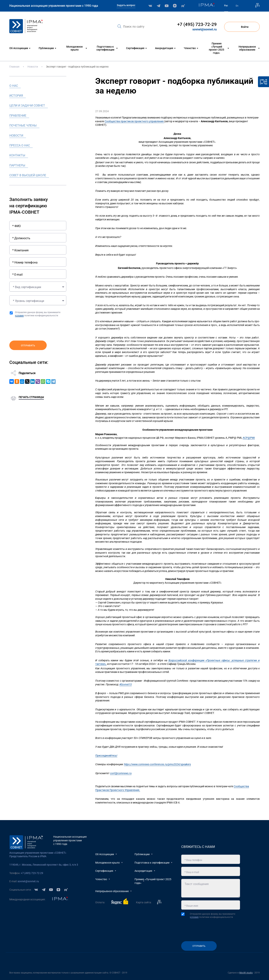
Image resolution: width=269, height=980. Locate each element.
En (237, 6)
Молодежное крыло (108, 863)
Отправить (28, 344)
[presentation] (38, 329)
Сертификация (104, 871)
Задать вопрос (126, 5)
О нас (14, 86)
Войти (242, 27)
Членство (101, 879)
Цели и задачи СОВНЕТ (27, 106)
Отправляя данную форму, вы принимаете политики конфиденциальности (38, 314)
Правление (18, 116)
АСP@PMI (249, 438)
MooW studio (246, 973)
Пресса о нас (20, 145)
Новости (33, 67)
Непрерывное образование (112, 891)
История (16, 96)
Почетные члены (23, 125)
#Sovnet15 (126, 684)
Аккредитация (143, 871)
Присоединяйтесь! (106, 756)
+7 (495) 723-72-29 (197, 24)
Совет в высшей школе (28, 175)
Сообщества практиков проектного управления (134, 121)
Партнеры (17, 165)
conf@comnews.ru (121, 773)
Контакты (17, 155)
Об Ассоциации (105, 854)
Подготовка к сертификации (152, 863)
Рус (226, 6)
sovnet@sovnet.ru (205, 29)
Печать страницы (31, 396)
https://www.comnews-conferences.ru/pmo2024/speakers (157, 764)
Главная (14, 67)
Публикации (142, 854)
